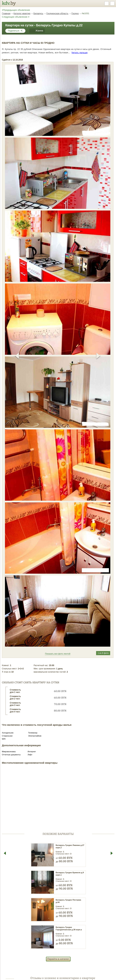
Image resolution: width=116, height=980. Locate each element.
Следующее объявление (16, 17)
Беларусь (38, 13)
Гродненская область (57, 13)
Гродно (75, 13)
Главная (6, 13)
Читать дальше (80, 53)
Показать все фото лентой (58, 654)
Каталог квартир (22, 13)
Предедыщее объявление (16, 10)
